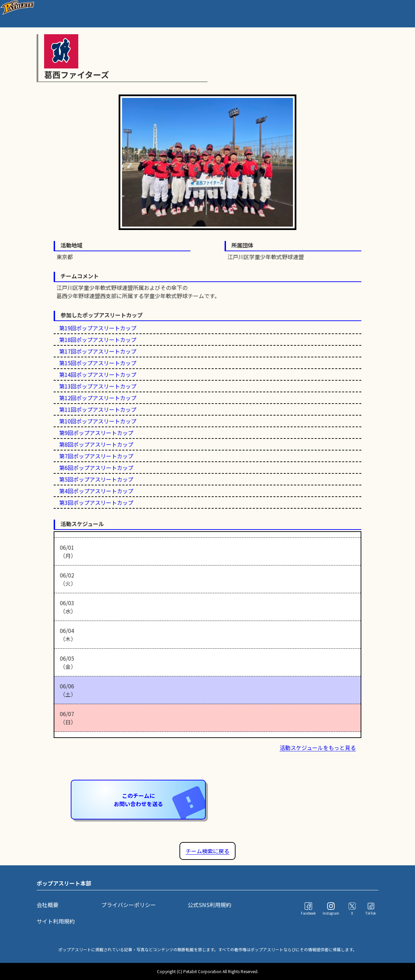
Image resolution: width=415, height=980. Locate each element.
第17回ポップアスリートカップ (98, 351)
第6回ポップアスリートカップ (96, 468)
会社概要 (48, 905)
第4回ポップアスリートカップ (96, 491)
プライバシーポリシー (129, 905)
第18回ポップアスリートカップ (98, 340)
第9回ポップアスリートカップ (96, 433)
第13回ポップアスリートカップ (98, 386)
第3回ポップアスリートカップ (96, 502)
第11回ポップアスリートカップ (98, 409)
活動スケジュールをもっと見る (318, 748)
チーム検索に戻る (207, 851)
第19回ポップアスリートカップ (98, 328)
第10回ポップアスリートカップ (98, 421)
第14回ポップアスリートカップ (98, 374)
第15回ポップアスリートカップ (98, 363)
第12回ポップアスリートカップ (98, 398)
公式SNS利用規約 (210, 905)
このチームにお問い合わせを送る (160, 800)
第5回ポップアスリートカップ (96, 479)
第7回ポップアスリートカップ (96, 456)
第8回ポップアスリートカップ (96, 444)
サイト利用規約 (56, 921)
